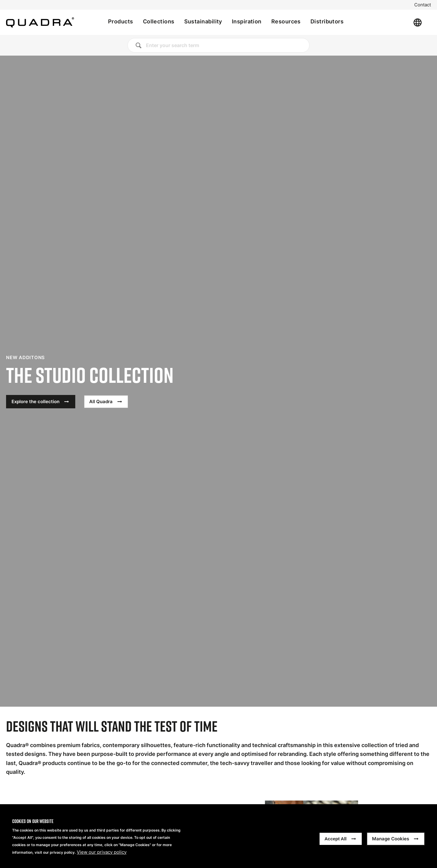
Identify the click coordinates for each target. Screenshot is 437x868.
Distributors (327, 21)
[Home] (40, 22)
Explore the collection (36, 401)
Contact (423, 5)
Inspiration (247, 21)
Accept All (335, 839)
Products (121, 21)
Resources (286, 21)
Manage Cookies (391, 839)
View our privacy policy (102, 852)
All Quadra (101, 401)
